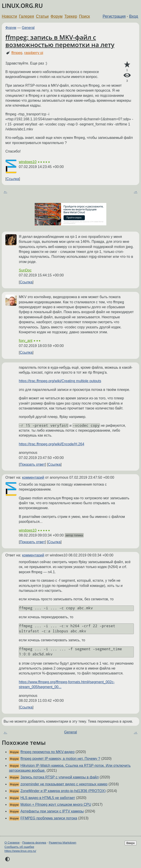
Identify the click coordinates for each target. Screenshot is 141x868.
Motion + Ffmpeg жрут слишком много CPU (56, 804)
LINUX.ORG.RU (22, 6)
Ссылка (13, 179)
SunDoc (25, 270)
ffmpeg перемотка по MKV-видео (47, 752)
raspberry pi (34, 53)
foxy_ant (26, 341)
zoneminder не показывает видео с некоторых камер (64, 784)
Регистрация (114, 16)
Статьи (42, 16)
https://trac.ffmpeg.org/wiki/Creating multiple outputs (60, 381)
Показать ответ (32, 464)
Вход (134, 16)
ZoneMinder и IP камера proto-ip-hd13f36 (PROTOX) (63, 791)
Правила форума (34, 843)
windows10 (28, 162)
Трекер (71, 16)
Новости (9, 16)
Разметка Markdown (63, 843)
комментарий (33, 477)
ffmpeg (17, 53)
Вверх (131, 843)
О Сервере (12, 843)
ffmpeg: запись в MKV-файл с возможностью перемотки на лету (60, 41)
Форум (57, 16)
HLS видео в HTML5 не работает (48, 798)
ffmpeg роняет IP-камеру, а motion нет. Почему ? (60, 759)
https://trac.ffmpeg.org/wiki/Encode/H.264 (51, 444)
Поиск (84, 16)
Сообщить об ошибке (19, 847)
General (28, 28)
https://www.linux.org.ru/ (20, 851)
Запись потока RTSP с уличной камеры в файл (60, 777)
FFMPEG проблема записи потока (49, 818)
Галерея (27, 16)
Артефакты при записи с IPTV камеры (52, 811)
